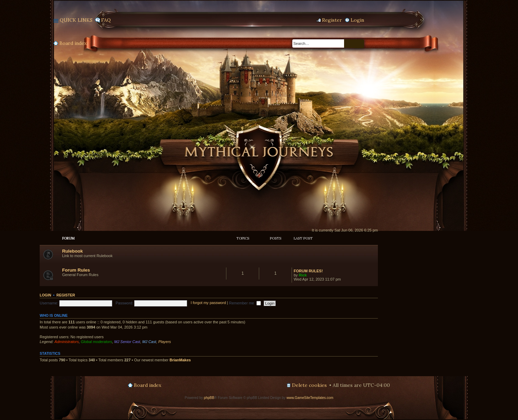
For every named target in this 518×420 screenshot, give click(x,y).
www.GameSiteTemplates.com (310, 398)
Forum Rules (76, 270)
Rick (303, 275)
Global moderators (96, 342)
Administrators (67, 342)
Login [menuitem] (357, 20)
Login (45, 295)
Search (349, 44)
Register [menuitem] (332, 20)
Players (165, 342)
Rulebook (72, 251)
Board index (73, 43)
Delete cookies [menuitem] (309, 385)
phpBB (209, 398)
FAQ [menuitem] (106, 20)
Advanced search (359, 44)
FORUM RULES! (308, 271)
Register (66, 295)
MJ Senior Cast (127, 342)
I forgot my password (208, 303)
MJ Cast (149, 342)
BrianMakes (180, 360)
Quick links (76, 20)
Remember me (245, 303)
